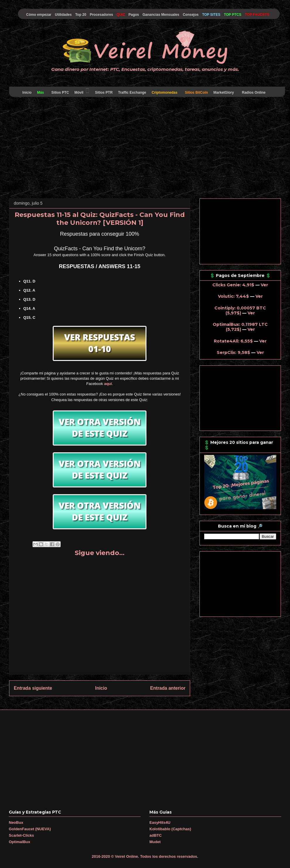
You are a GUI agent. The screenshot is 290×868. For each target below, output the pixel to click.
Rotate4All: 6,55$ (233, 341)
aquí (108, 384)
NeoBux (16, 822)
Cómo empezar (39, 15)
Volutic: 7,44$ (233, 296)
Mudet (155, 842)
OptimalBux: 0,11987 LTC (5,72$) (240, 327)
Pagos (134, 15)
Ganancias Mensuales (161, 15)
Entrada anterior (168, 688)
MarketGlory (224, 93)
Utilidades (63, 15)
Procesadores (101, 15)
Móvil (82, 91)
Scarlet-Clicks (21, 835)
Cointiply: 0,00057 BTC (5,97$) (240, 310)
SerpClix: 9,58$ (233, 352)
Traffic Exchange (132, 93)
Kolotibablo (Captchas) (170, 829)
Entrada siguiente (33, 688)
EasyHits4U (160, 822)
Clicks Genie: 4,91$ (233, 285)
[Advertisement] (145, 149)
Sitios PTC (60, 93)
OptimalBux (19, 842)
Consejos (191, 15)
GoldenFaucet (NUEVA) (30, 829)
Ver (264, 285)
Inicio (27, 93)
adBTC (156, 835)
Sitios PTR (104, 93)
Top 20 (81, 15)
